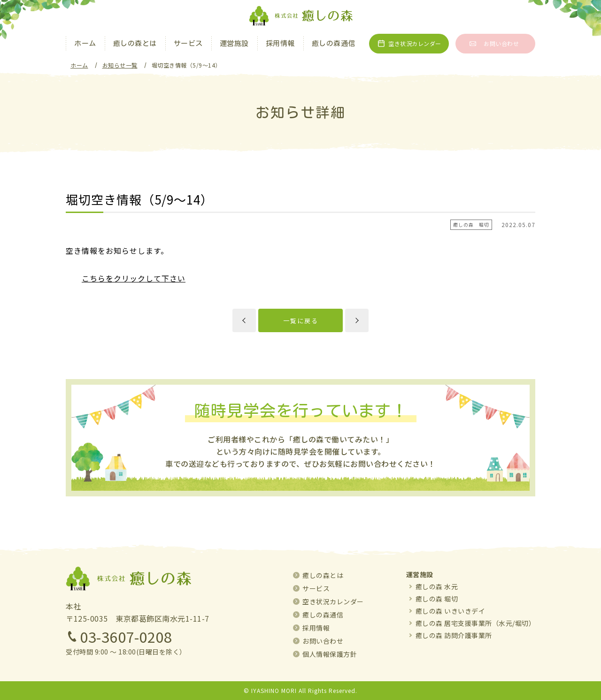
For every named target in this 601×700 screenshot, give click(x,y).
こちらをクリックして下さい (134, 278)
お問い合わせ (501, 43)
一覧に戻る (301, 321)
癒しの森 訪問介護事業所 (454, 635)
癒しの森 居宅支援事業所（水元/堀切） (476, 623)
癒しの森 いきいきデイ (451, 611)
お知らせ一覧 (120, 65)
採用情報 (280, 43)
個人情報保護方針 (330, 654)
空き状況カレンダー (415, 43)
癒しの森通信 (334, 43)
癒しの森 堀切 (437, 599)
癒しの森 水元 (437, 586)
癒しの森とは (135, 43)
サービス (188, 43)
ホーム (85, 43)
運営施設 (234, 43)
